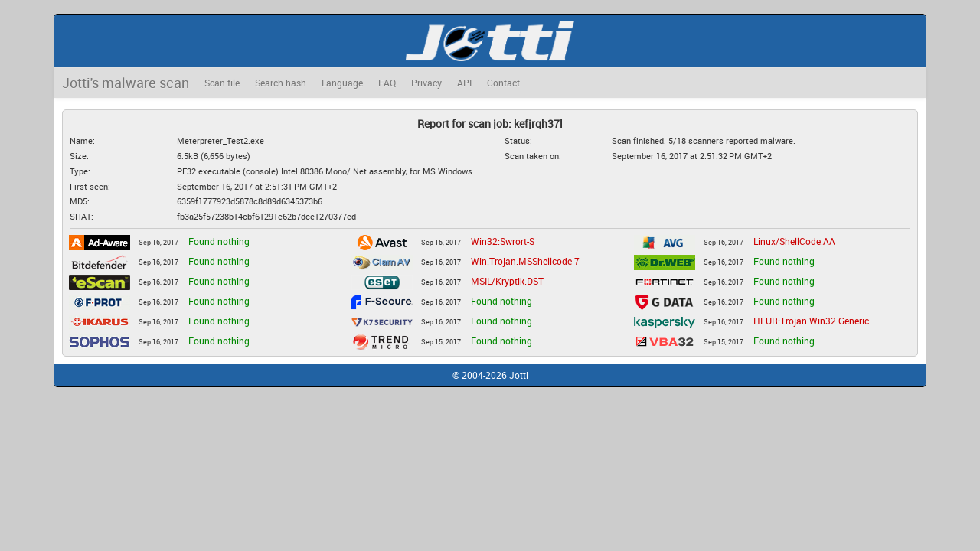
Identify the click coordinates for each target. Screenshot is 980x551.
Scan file (222, 83)
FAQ (387, 83)
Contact (503, 83)
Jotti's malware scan (126, 83)
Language (342, 83)
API (464, 83)
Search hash (281, 83)
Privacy (426, 83)
